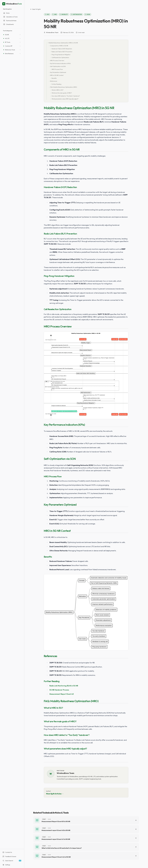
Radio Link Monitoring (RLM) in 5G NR (64, 686)
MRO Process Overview (58, 326)
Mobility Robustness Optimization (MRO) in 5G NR (79, 108)
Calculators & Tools (10, 17)
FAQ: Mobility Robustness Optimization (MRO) (71, 701)
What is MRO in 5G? (53, 708)
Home (6, 13)
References (50, 656)
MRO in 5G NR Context (57, 531)
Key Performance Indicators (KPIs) (64, 425)
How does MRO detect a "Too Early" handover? (67, 735)
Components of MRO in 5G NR (62, 149)
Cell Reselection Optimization (58, 309)
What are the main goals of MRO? (60, 721)
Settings (6, 865)
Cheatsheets (9, 24)
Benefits (48, 557)
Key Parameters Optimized (60, 505)
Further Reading (52, 681)
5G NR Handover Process (59, 690)
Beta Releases (9, 54)
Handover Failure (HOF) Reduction (60, 187)
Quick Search (12, 861)
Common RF (9, 46)
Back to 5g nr (35, 9)
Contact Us (7, 852)
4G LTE (7, 38)
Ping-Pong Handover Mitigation (59, 276)
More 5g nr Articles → (55, 794)
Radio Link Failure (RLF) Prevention (60, 234)
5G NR (7, 35)
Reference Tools (10, 50)
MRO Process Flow (53, 476)
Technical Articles (10, 21)
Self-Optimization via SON (60, 459)
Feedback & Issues (9, 856)
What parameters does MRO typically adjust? (65, 749)
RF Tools (8, 42)
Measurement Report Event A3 (62, 694)
